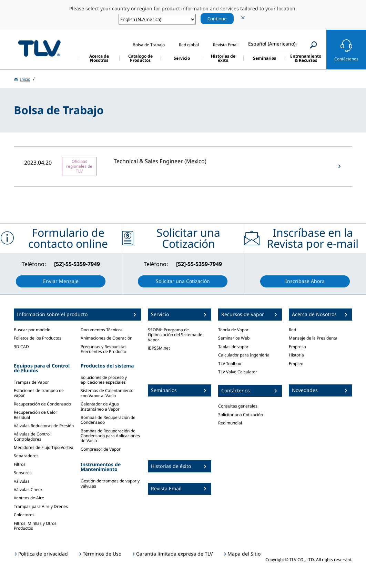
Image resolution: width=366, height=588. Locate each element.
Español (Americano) (272, 44)
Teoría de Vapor (233, 330)
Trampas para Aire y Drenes (41, 506)
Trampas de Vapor (31, 382)
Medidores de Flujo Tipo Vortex (43, 447)
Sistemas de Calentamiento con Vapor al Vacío (107, 393)
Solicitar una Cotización (241, 415)
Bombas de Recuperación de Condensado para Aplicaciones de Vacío (110, 436)
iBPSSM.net (159, 348)
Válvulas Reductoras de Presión (44, 426)
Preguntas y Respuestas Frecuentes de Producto (104, 349)
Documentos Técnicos (102, 330)
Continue (217, 19)
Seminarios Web (234, 338)
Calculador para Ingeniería (244, 355)
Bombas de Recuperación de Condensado (108, 420)
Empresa (297, 347)
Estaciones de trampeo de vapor (39, 393)
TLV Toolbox (230, 364)
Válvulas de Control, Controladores (33, 436)
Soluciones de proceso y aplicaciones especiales (104, 380)
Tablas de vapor (233, 347)
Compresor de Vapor (101, 449)
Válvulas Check (28, 489)
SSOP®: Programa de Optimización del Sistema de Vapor (175, 335)
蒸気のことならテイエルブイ (39, 48)
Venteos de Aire (29, 498)
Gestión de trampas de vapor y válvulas (110, 483)
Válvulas (22, 481)
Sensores (23, 473)
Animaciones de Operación (106, 338)
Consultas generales (238, 406)
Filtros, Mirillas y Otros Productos (35, 526)
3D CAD (21, 347)
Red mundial (230, 423)
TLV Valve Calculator (238, 372)
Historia (296, 355)
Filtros (20, 464)
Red (292, 330)
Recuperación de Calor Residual (35, 415)
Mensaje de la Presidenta (313, 338)
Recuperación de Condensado (42, 404)
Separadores (26, 456)
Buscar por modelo (32, 330)
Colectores (24, 515)
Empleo (296, 364)
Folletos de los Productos (38, 338)
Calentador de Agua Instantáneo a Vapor (100, 406)
